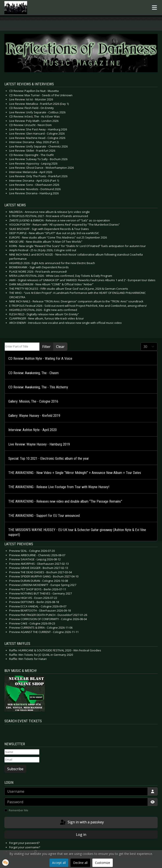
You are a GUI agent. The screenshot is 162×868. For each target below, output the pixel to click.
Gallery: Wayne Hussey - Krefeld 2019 (34, 416)
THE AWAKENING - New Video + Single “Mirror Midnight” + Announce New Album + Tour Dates (75, 473)
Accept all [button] (59, 863)
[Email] (22, 760)
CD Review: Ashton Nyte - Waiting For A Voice (40, 359)
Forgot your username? (25, 847)
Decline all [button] (80, 863)
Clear (60, 347)
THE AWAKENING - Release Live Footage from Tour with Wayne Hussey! (59, 487)
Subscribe (15, 769)
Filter (46, 347)
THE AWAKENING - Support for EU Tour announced (44, 516)
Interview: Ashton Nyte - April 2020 (33, 430)
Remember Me (18, 810)
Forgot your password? (24, 843)
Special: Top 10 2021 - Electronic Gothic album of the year (49, 459)
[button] (5, 863)
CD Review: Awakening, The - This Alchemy (38, 387)
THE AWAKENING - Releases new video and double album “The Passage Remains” (65, 501)
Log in (81, 835)
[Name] (22, 752)
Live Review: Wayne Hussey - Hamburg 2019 (39, 444)
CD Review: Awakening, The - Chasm (33, 373)
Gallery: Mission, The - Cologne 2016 (33, 401)
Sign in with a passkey (82, 822)
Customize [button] (103, 863)
